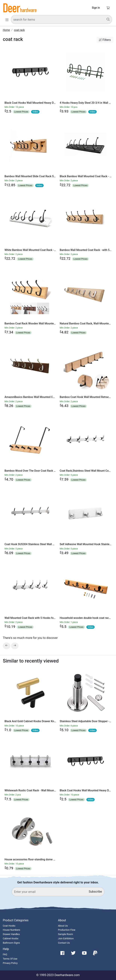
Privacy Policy (10, 963)
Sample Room (66, 934)
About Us (63, 926)
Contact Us (64, 943)
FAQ (5, 954)
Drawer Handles (11, 934)
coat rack (19, 30)
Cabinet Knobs (11, 938)
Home (6, 30)
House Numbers (11, 930)
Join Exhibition (66, 938)
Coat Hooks (9, 926)
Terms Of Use (10, 959)
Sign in (96, 8)
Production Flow (67, 930)
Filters (105, 40)
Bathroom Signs (11, 943)
